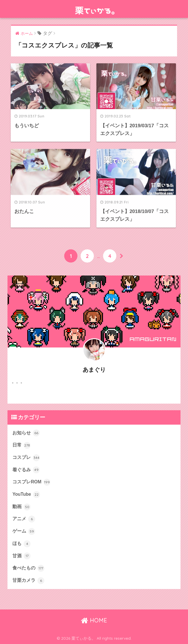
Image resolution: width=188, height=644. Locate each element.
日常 (21, 445)
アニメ (24, 519)
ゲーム (24, 531)
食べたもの (28, 568)
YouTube (26, 495)
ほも (21, 544)
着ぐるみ (26, 470)
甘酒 (21, 556)
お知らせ (26, 433)
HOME (94, 620)
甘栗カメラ (28, 581)
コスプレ (26, 458)
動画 (21, 507)
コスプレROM (31, 482)
